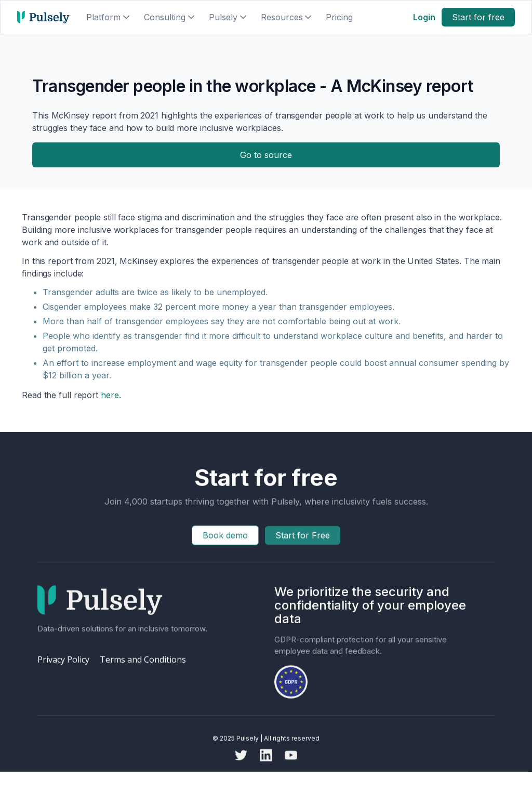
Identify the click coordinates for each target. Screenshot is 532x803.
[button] (109, 17)
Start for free (478, 17)
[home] (43, 17)
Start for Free (303, 545)
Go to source (266, 155)
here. (109, 395)
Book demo (225, 545)
